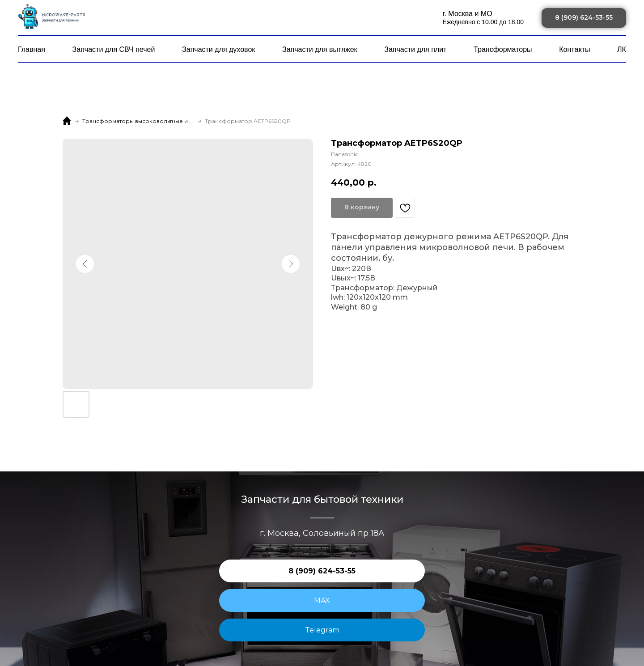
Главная (32, 49)
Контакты (574, 49)
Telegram (322, 630)
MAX (322, 600)
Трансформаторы (503, 49)
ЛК (622, 49)
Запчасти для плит (415, 49)
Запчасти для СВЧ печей (114, 49)
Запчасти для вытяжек (320, 49)
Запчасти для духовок (218, 49)
